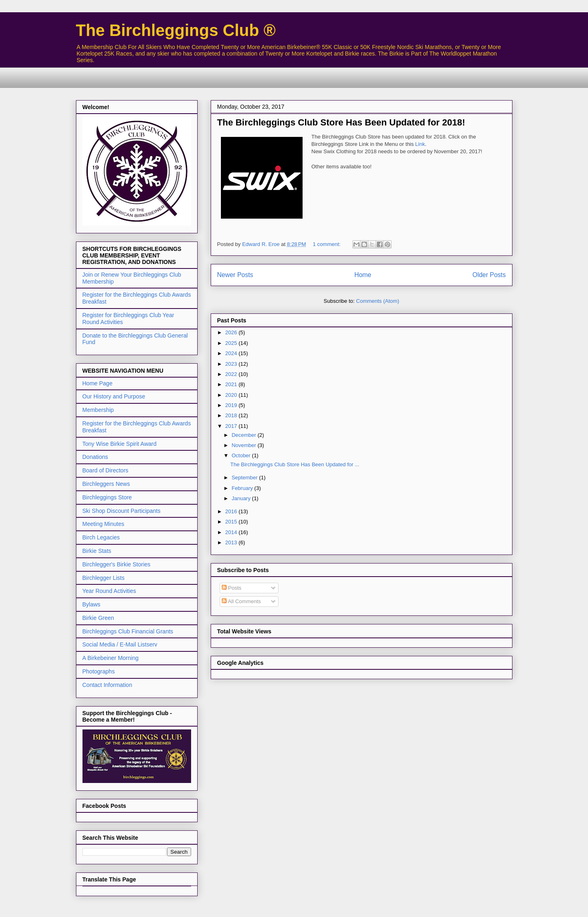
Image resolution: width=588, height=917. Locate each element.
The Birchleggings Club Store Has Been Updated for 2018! (341, 122)
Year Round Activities (109, 591)
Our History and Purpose (114, 396)
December (245, 435)
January (242, 498)
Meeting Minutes (104, 524)
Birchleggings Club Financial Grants (128, 631)
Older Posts (489, 275)
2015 (232, 522)
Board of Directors (106, 470)
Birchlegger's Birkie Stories (117, 564)
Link (420, 144)
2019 (232, 405)
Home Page (98, 383)
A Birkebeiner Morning (111, 658)
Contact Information (107, 685)
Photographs (99, 671)
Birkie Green (98, 618)
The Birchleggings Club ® (176, 30)
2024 (232, 353)
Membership (98, 410)
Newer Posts (235, 275)
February (243, 488)
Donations (95, 457)
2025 (232, 343)
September (245, 478)
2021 (232, 384)
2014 (232, 532)
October (242, 455)
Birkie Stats (97, 551)
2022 (232, 374)
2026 (232, 332)
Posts (232, 588)
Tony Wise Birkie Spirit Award (120, 444)
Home (363, 275)
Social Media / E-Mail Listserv (120, 644)
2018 (232, 415)
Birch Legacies (101, 537)
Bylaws (91, 604)
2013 (232, 542)
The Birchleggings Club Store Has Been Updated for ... (295, 464)
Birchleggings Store (107, 497)
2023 (232, 364)
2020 (232, 395)
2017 (232, 426)
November (245, 445)
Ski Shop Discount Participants (121, 511)
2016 (232, 511)
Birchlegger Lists (104, 578)
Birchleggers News (106, 484)
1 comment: (327, 244)
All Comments (241, 601)
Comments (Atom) (378, 301)
